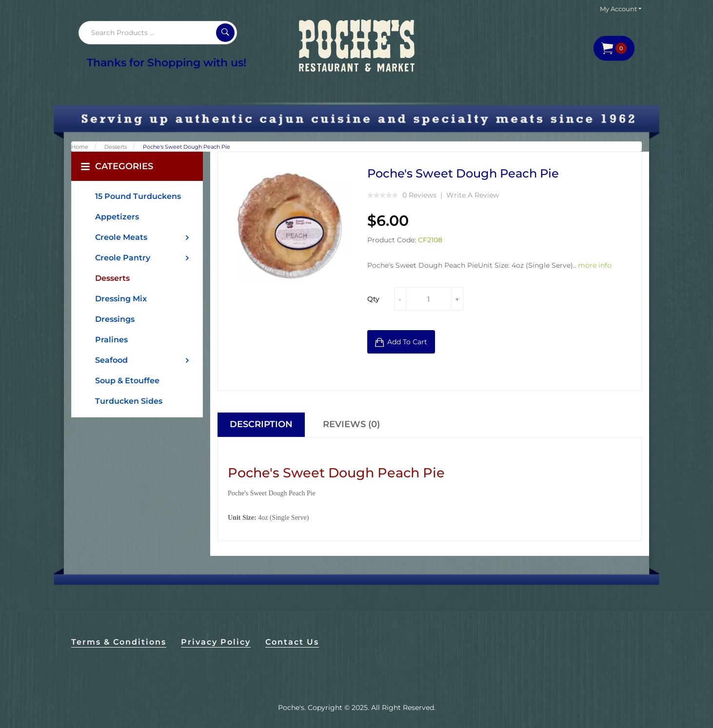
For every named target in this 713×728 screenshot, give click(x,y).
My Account (621, 9)
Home (80, 147)
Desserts (116, 147)
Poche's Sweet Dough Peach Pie (187, 147)
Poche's (291, 708)
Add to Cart (407, 342)
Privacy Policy (216, 642)
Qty (373, 299)
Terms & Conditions (119, 642)
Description (261, 424)
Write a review (473, 195)
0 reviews (419, 195)
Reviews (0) (351, 424)
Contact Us (292, 642)
